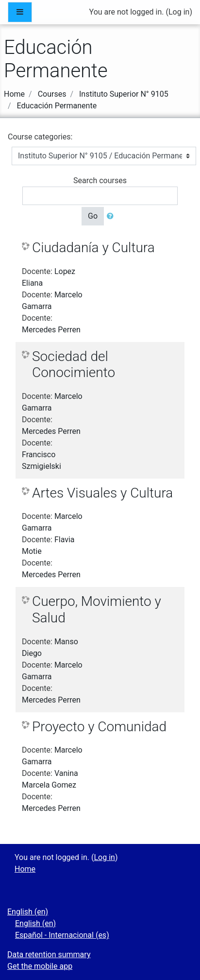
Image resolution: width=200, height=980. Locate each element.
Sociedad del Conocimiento (74, 365)
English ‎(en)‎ (28, 912)
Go (93, 216)
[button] (112, 216)
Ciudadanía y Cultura (93, 248)
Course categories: (40, 137)
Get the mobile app (40, 966)
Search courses (100, 181)
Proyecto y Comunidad (99, 727)
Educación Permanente (57, 106)
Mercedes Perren (51, 330)
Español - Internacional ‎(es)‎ (62, 935)
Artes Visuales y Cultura (102, 493)
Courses (52, 94)
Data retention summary (49, 954)
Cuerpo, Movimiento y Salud (97, 610)
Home (14, 94)
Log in (179, 12)
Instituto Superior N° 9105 (124, 94)
